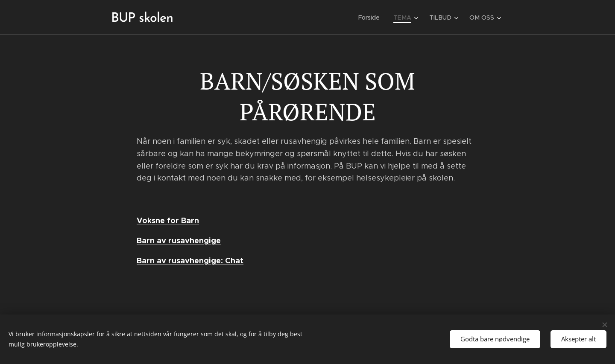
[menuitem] (373, 17)
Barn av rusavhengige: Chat (190, 261)
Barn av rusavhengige (179, 240)
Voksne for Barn (168, 220)
